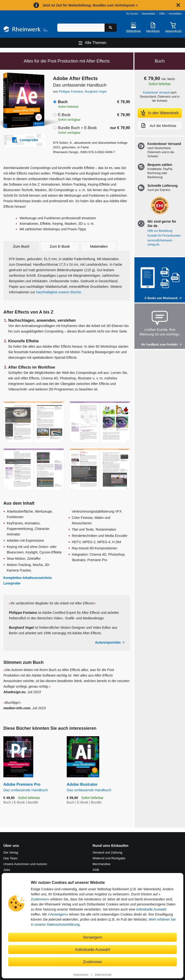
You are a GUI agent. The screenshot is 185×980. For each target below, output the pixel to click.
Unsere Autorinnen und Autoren (25, 864)
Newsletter (149, 14)
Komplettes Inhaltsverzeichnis (28, 578)
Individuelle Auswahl (93, 949)
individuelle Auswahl (151, 909)
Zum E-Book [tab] (60, 246)
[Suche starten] (111, 28)
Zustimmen (39, 899)
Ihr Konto (132, 14)
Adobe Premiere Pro (31, 787)
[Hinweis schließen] (178, 5)
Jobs (7, 870)
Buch (63, 102)
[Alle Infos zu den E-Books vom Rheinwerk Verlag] (160, 280)
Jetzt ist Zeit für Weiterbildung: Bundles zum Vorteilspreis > (90, 5)
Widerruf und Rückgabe (109, 858)
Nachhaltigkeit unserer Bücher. (59, 292)
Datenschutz (103, 975)
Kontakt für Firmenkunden (164, 236)
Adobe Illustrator (98, 787)
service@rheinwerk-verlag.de (160, 242)
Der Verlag (11, 852)
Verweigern (58, 914)
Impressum (81, 975)
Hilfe (162, 14)
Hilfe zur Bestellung (160, 231)
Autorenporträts (108, 642)
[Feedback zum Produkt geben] (160, 327)
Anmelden (175, 14)
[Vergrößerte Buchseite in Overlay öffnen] (34, 422)
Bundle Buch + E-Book (77, 128)
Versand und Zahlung (107, 852)
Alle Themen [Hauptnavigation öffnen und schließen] (96, 43)
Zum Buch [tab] (21, 246)
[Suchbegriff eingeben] (81, 28)
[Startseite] (26, 30)
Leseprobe (12, 583)
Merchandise (101, 864)
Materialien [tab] (99, 246)
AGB (96, 870)
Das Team (10, 858)
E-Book (64, 115)
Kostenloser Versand (156, 93)
